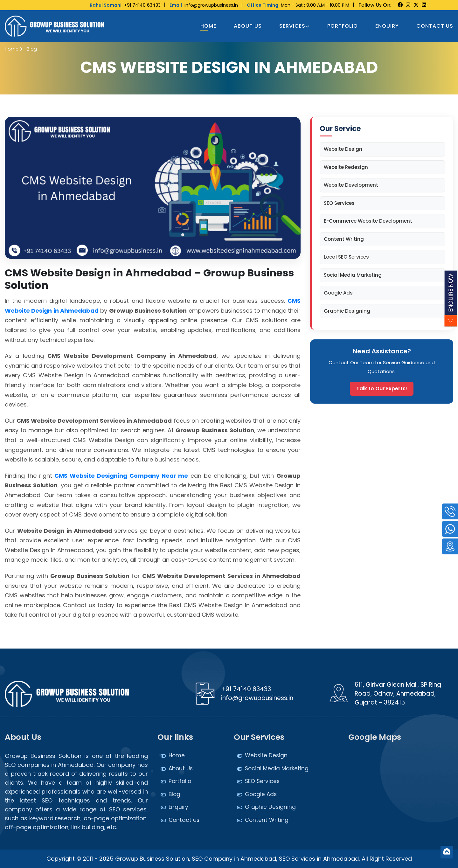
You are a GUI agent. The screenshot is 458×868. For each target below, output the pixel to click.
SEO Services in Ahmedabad (319, 859)
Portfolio (343, 26)
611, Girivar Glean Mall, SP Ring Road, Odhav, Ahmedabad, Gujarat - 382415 (398, 694)
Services (295, 26)
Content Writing (344, 239)
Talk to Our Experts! (382, 389)
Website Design (343, 149)
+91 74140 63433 (125, 5)
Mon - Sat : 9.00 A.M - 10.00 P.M (298, 5)
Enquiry (387, 26)
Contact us (435, 26)
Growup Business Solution (152, 859)
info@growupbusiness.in (204, 5)
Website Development (351, 185)
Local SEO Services (346, 257)
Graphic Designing (347, 311)
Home (208, 26)
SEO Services (339, 203)
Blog (174, 794)
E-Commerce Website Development (368, 221)
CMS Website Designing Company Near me (121, 476)
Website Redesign (346, 167)
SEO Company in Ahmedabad (234, 859)
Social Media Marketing (353, 275)
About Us (248, 26)
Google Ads (338, 293)
